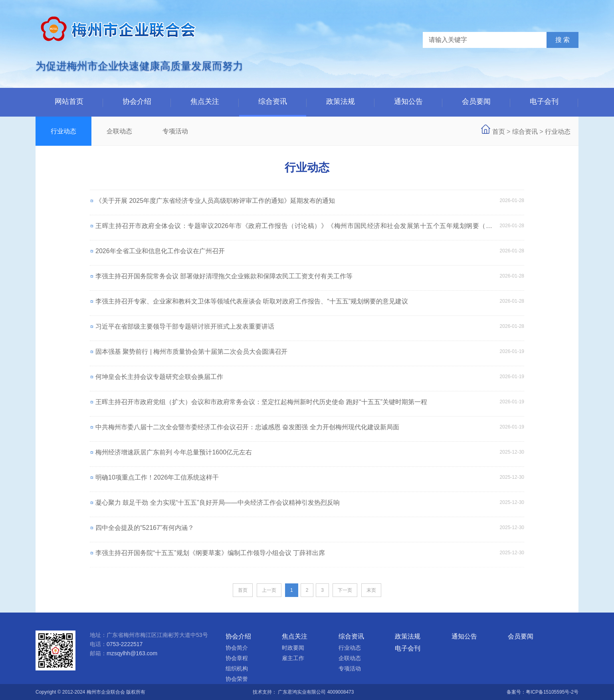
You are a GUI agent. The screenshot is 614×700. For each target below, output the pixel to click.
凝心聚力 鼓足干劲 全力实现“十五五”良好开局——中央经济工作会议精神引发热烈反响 (218, 503)
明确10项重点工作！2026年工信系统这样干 (157, 477)
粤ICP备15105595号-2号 (552, 692)
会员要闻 (476, 101)
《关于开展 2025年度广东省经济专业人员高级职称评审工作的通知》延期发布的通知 (215, 201)
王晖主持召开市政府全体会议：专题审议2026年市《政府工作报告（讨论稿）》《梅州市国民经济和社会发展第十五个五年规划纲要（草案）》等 (294, 230)
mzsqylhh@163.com (132, 653)
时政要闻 (293, 648)
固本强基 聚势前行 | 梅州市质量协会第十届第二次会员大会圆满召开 (192, 352)
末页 (371, 590)
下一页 (345, 590)
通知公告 (408, 101)
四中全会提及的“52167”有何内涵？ (145, 528)
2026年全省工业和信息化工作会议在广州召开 (160, 251)
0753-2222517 (125, 644)
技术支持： (265, 692)
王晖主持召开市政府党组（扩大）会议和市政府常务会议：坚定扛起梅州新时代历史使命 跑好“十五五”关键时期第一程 (261, 402)
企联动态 (119, 131)
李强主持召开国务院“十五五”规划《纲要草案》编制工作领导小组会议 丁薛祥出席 (210, 553)
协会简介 (237, 648)
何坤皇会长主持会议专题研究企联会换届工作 (159, 377)
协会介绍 (137, 101)
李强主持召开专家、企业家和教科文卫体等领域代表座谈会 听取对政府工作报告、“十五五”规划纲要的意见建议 (252, 301)
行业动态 (63, 131)
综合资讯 (273, 101)
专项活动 (175, 131)
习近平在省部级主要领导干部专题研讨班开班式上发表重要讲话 (185, 326)
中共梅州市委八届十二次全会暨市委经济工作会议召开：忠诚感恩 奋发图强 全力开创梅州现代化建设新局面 (247, 427)
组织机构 (237, 668)
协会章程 (237, 658)
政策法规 (341, 101)
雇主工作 (293, 658)
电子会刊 (544, 101)
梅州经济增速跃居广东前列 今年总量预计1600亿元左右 (174, 452)
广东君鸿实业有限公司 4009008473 (316, 692)
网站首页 (69, 101)
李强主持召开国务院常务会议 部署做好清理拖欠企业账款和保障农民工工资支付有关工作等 (224, 276)
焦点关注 (205, 101)
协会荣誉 (237, 679)
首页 (499, 132)
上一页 (269, 590)
